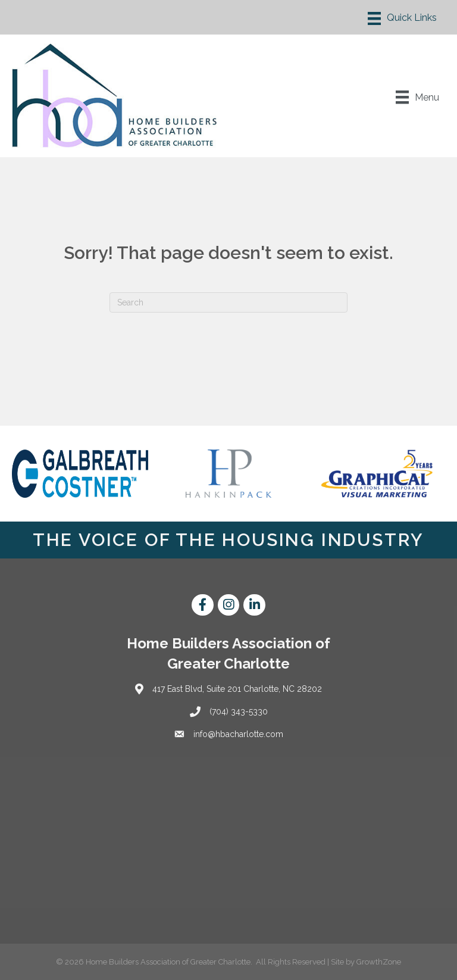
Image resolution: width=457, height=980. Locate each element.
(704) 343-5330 (239, 711)
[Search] (228, 302)
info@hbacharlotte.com (238, 734)
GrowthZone (379, 962)
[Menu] (402, 18)
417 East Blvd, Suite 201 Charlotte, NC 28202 (237, 689)
